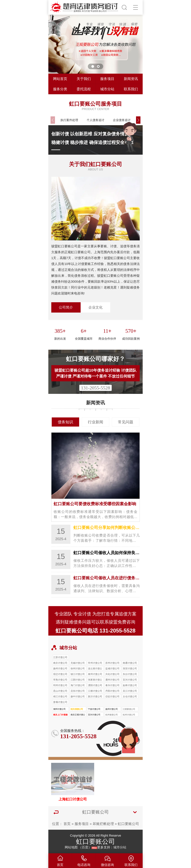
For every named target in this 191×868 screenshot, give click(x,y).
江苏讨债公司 (60, 657)
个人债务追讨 (95, 120)
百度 (85, 847)
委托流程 (84, 89)
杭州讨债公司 (129, 715)
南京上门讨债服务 (60, 715)
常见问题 (126, 422)
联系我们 (131, 89)
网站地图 (71, 847)
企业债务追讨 (122, 120)
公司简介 (66, 307)
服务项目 (107, 79)
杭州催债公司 (112, 715)
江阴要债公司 (129, 709)
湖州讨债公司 (59, 709)
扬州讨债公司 (112, 709)
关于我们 (84, 79)
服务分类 (60, 89)
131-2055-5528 (95, 388)
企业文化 (95, 307)
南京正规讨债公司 (78, 715)
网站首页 (60, 79)
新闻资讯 (131, 79)
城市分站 (107, 89)
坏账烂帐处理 (103, 824)
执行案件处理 (69, 120)
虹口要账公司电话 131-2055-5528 (95, 631)
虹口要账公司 (128, 824)
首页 (67, 824)
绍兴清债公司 (77, 709)
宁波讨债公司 (94, 709)
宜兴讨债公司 (94, 715)
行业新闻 (95, 422)
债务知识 (65, 422)
